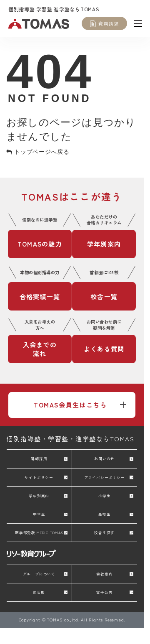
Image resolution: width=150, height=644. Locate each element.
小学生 (104, 496)
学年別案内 (39, 496)
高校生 (104, 514)
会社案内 (104, 574)
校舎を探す (104, 532)
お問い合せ (104, 458)
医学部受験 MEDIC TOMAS (39, 532)
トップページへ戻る (38, 152)
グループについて (39, 574)
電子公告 (104, 592)
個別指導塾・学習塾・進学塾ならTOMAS (70, 439)
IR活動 (39, 592)
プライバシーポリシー (105, 477)
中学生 (39, 514)
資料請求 (109, 23)
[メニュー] (138, 23)
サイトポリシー (39, 477)
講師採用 (39, 458)
